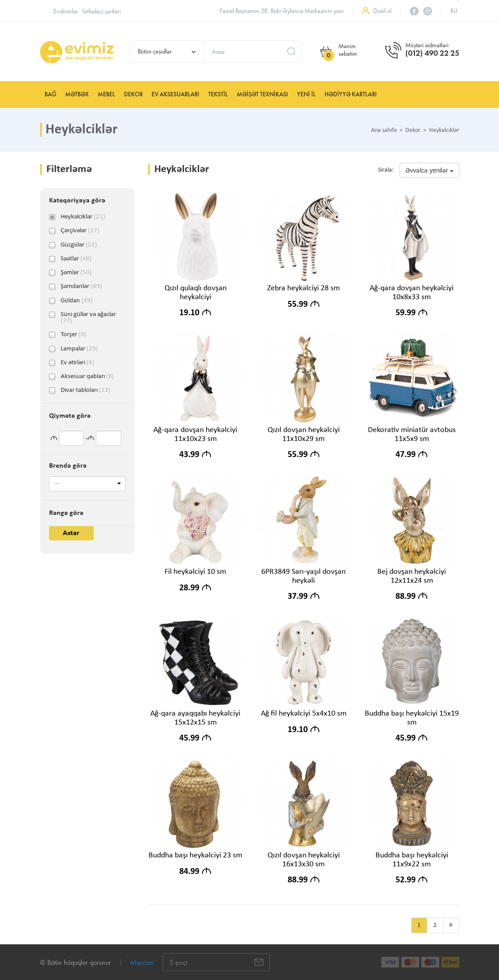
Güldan (77, 301)
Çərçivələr (80, 231)
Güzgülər (79, 245)
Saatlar (76, 259)
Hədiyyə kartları (351, 94)
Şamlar (76, 273)
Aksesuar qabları (87, 377)
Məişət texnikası (262, 94)
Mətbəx (77, 94)
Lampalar (79, 349)
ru (454, 11)
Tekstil (218, 94)
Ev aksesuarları (175, 94)
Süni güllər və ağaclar (88, 315)
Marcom (142, 962)
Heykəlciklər (83, 217)
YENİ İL (306, 94)
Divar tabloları (86, 391)
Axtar (71, 533)
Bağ (50, 94)
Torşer (74, 335)
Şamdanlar (81, 287)
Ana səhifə (384, 131)
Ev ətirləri (78, 363)
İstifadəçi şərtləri (102, 11)
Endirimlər (66, 11)
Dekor (133, 94)
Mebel (106, 94)
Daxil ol (382, 11)
